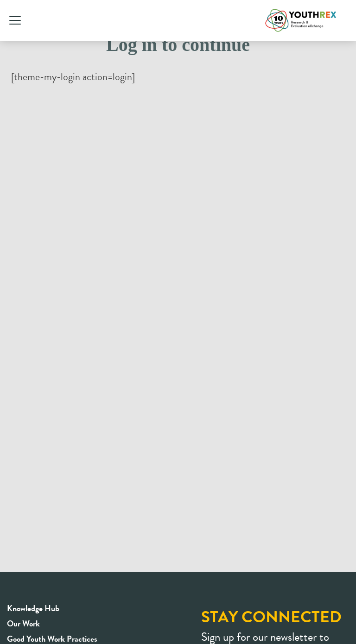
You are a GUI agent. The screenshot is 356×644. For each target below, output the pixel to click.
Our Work (23, 623)
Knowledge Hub (33, 608)
